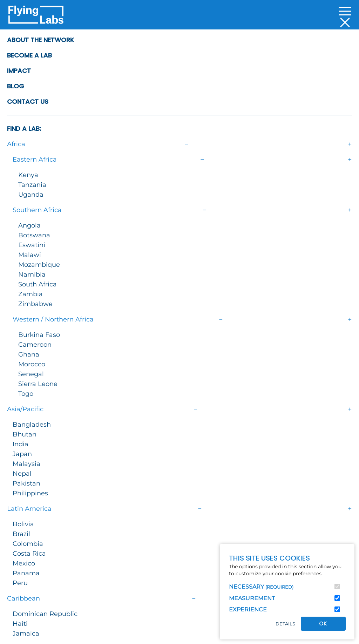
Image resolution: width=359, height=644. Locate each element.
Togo (26, 394)
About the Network (40, 40)
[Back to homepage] (36, 17)
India (21, 444)
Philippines (30, 493)
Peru (20, 583)
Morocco (32, 364)
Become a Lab (29, 55)
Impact (19, 71)
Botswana (34, 235)
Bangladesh (32, 425)
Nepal (22, 474)
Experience (248, 609)
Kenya (28, 175)
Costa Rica (29, 554)
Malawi (30, 255)
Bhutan (25, 434)
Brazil (21, 534)
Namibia (32, 274)
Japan (22, 454)
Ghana (29, 354)
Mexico (24, 563)
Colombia (28, 544)
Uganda (31, 195)
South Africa (38, 284)
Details (285, 624)
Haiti (20, 624)
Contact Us (28, 101)
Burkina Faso (39, 335)
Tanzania (32, 185)
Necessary (261, 587)
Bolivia (23, 524)
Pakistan (26, 483)
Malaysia (26, 464)
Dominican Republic (45, 614)
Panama (26, 573)
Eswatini (32, 245)
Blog (16, 86)
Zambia (31, 294)
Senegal (31, 374)
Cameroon (35, 345)
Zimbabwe (35, 304)
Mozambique (39, 265)
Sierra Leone (38, 384)
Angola (29, 225)
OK (323, 623)
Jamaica (26, 633)
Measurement (252, 598)
